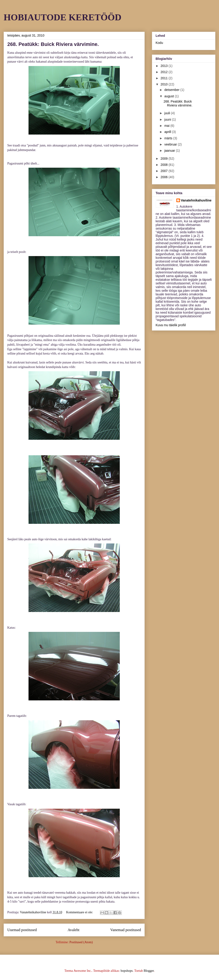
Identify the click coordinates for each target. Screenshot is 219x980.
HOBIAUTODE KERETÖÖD (63, 17)
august (169, 96)
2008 (165, 165)
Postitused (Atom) (81, 942)
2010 (165, 84)
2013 (165, 66)
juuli (168, 113)
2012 (165, 72)
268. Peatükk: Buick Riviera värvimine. (53, 44)
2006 (165, 177)
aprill (168, 132)
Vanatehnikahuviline (196, 200)
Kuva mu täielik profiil (171, 325)
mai (167, 126)
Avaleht (73, 930)
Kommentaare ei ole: (80, 912)
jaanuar (170, 151)
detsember (172, 90)
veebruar (171, 144)
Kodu (159, 43)
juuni (168, 119)
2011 (165, 78)
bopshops (127, 971)
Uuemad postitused (22, 930)
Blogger (149, 971)
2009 (165, 159)
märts (169, 138)
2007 (165, 171)
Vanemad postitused (126, 930)
